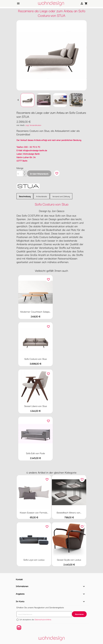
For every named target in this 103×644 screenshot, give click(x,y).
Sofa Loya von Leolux (34, 560)
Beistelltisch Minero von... (69, 512)
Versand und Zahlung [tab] (61, 196)
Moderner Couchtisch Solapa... (35, 312)
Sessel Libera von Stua (35, 406)
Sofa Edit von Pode (35, 453)
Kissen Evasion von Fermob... (34, 512)
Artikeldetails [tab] (42, 196)
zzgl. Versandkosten (33, 125)
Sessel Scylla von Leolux (69, 560)
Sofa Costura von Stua (35, 359)
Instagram (19, 628)
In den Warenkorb (39, 174)
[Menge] (20, 173)
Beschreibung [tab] (25, 196)
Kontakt (19, 579)
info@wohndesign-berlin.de (35, 150)
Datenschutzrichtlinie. (43, 619)
